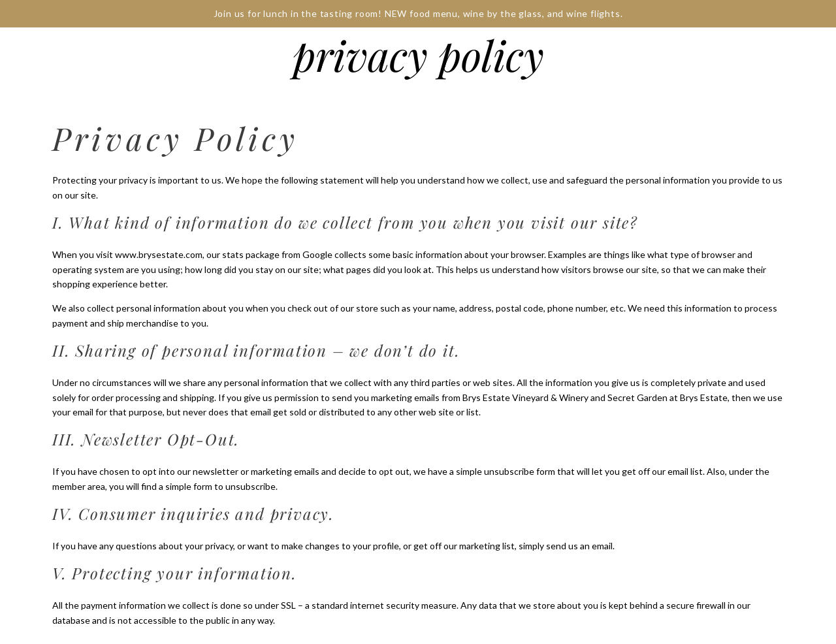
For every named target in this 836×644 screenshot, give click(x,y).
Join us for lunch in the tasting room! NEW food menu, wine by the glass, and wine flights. (418, 13)
